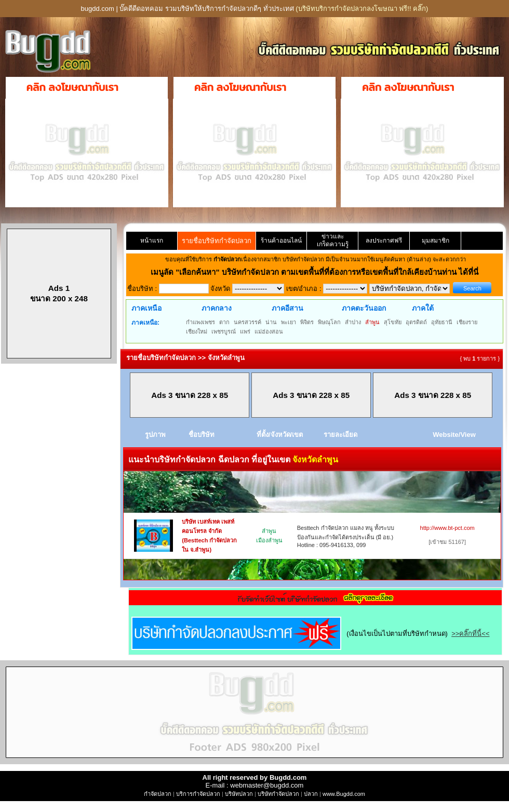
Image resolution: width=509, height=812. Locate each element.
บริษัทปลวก (239, 794)
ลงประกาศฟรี (384, 241)
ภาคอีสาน (287, 308)
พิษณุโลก (329, 322)
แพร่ (245, 331)
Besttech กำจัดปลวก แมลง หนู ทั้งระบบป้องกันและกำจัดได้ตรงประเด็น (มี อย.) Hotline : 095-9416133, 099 (346, 536)
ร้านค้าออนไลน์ (281, 241)
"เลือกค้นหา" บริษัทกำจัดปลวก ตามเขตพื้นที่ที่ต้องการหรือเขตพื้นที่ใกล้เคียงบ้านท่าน (317, 272)
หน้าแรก (152, 241)
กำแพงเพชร (200, 322)
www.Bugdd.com (344, 794)
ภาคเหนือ (146, 308)
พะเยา (289, 322)
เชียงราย (467, 322)
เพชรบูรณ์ (224, 331)
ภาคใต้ (423, 308)
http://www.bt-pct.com (447, 528)
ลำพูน (372, 322)
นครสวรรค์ (247, 322)
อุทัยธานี (442, 322)
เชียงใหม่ (197, 331)
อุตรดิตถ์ (416, 322)
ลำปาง (353, 322)
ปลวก (311, 794)
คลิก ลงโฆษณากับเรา (72, 87)
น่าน (271, 322)
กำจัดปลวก (158, 794)
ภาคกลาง (217, 308)
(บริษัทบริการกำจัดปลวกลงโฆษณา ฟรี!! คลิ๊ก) (362, 9)
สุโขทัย (393, 322)
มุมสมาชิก (436, 241)
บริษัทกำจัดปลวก (278, 794)
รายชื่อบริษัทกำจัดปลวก (217, 241)
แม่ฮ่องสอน (269, 331)
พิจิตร (307, 322)
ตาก (224, 322)
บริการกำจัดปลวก (198, 794)
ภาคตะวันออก (364, 308)
